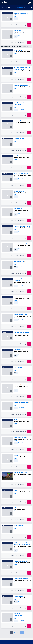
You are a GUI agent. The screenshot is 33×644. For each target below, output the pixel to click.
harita (15, 16)
